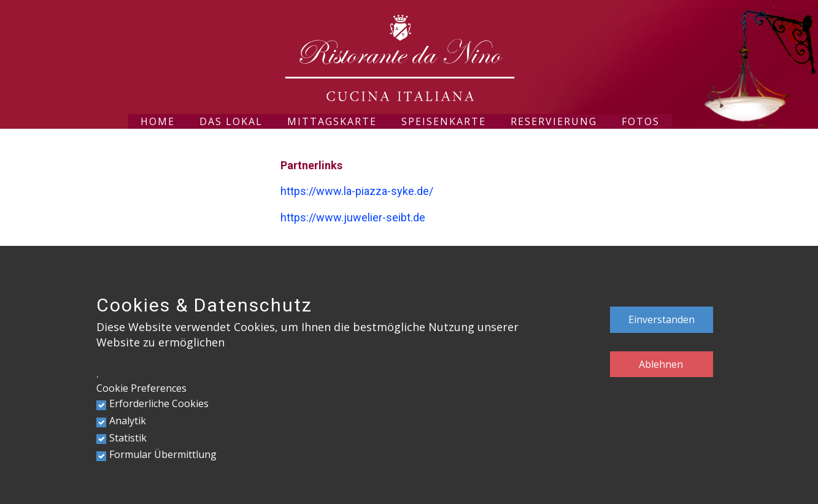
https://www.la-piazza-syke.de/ (357, 191)
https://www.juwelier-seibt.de (353, 217)
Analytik (128, 421)
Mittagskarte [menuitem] (332, 121)
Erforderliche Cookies (159, 403)
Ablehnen (661, 364)
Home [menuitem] (158, 121)
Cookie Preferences (141, 388)
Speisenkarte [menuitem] (444, 121)
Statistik (128, 438)
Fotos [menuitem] (641, 121)
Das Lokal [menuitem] (231, 121)
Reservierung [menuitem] (554, 121)
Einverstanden (662, 319)
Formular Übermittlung (163, 454)
